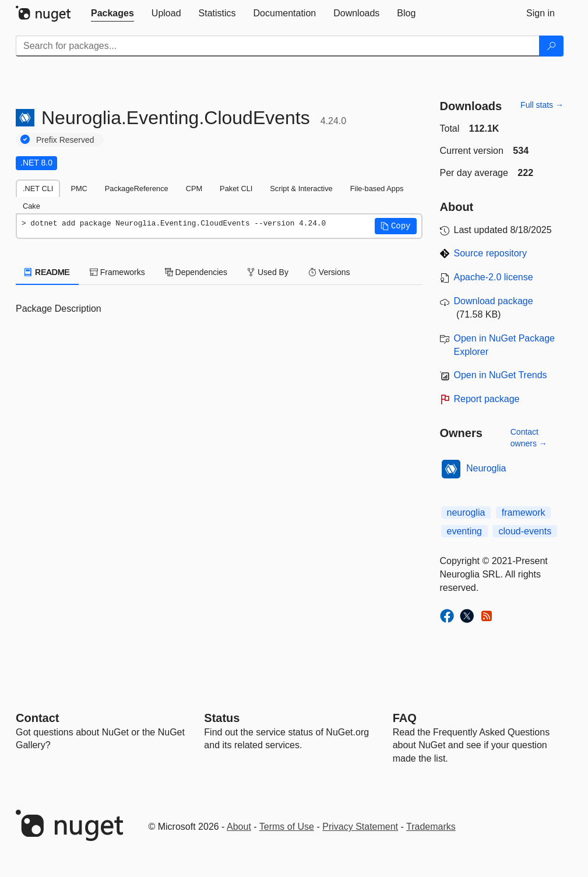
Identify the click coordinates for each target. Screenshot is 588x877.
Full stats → (542, 105)
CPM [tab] (194, 189)
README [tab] (47, 272)
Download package (494, 301)
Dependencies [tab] (196, 272)
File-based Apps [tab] (377, 189)
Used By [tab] (268, 272)
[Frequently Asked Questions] (405, 718)
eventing (465, 531)
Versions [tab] (329, 272)
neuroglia (466, 513)
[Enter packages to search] (278, 46)
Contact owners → (529, 438)
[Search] (551, 46)
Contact (37, 718)
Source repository (490, 253)
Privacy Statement (360, 827)
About (239, 827)
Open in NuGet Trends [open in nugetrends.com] (501, 375)
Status (222, 718)
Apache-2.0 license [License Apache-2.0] (494, 277)
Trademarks (431, 827)
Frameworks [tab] (117, 272)
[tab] (112, 13)
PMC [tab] (79, 189)
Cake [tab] (31, 206)
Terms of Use (287, 827)
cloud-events (525, 531)
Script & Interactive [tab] (301, 189)
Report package (487, 399)
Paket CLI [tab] (236, 189)
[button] (396, 226)
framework (524, 513)
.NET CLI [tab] (38, 189)
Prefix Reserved (65, 140)
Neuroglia (486, 468)
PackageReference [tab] (137, 189)
